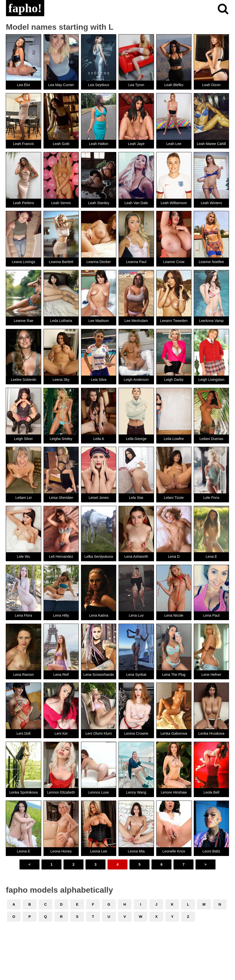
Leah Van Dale (136, 203)
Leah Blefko (174, 85)
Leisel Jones (99, 498)
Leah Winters (211, 203)
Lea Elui (23, 85)
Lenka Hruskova (211, 733)
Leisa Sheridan (61, 498)
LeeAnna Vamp (211, 321)
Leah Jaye (136, 144)
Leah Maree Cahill (211, 144)
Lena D (174, 557)
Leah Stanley (99, 203)
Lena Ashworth (136, 557)
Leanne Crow (174, 262)
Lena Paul (211, 615)
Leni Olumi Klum (99, 733)
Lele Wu (24, 557)
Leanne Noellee (211, 262)
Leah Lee (174, 144)
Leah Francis (23, 144)
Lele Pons (211, 498)
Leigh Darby (174, 380)
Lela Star (136, 498)
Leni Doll (23, 733)
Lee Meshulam (136, 321)
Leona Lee (99, 851)
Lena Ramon (23, 675)
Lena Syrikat (136, 675)
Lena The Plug (174, 675)
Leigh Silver (23, 439)
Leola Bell (211, 792)
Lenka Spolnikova (23, 792)
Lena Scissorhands (98, 675)
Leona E (23, 851)
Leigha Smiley (61, 439)
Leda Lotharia (61, 321)
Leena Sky (61, 380)
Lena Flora (24, 615)
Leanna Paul (136, 262)
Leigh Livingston (211, 380)
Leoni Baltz (211, 851)
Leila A (99, 439)
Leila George (136, 439)
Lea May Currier (61, 85)
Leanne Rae (23, 321)
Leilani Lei (24, 498)
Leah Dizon (211, 85)
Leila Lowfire (174, 439)
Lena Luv (136, 615)
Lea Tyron (136, 85)
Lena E (211, 557)
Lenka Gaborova (174, 733)
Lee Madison (98, 321)
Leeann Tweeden (174, 321)
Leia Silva (98, 380)
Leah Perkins (23, 203)
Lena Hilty (61, 615)
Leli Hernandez (61, 557)
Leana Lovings (23, 262)
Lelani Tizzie (174, 498)
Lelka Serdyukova (98, 557)
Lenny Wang (136, 792)
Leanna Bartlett (61, 262)
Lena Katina (99, 615)
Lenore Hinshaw (174, 792)
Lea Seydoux (99, 85)
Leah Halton (99, 144)
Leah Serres (61, 203)
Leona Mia (136, 851)
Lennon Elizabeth (61, 792)
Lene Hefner (211, 675)
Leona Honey (61, 851)
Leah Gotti (61, 144)
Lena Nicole (174, 615)
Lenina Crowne (136, 733)
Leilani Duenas (211, 439)
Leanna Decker (99, 262)
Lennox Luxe (98, 792)
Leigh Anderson (136, 380)
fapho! (25, 8)
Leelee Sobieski (23, 380)
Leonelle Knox (174, 851)
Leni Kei (61, 733)
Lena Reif (61, 675)
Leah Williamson (174, 203)
